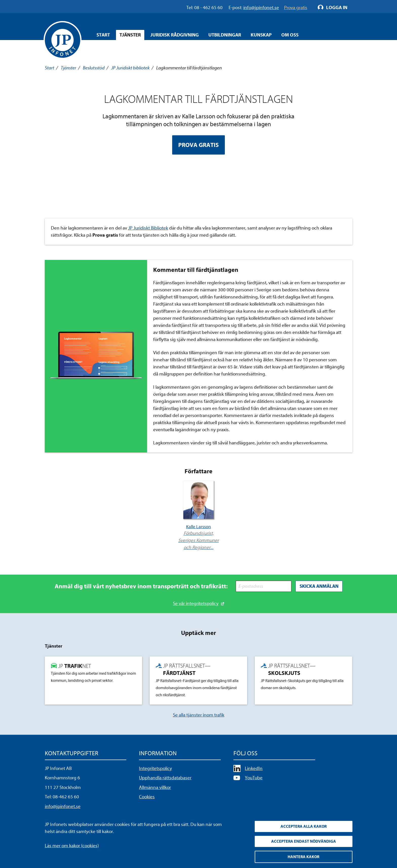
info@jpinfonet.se (63, 806)
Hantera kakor (303, 857)
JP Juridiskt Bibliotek (148, 228)
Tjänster (68, 68)
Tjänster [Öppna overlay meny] (130, 35)
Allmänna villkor (155, 787)
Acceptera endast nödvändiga (304, 841)
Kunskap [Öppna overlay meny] (261, 35)
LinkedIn (254, 768)
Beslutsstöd (94, 68)
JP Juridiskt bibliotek (130, 68)
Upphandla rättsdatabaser (165, 778)
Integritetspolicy (155, 768)
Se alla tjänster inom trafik (199, 715)
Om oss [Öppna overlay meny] (290, 35)
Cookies (147, 797)
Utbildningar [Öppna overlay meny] (225, 35)
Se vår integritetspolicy (196, 603)
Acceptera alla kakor (304, 826)
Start (103, 35)
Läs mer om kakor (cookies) (72, 846)
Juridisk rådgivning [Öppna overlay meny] (175, 35)
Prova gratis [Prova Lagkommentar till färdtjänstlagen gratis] (198, 145)
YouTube (254, 778)
